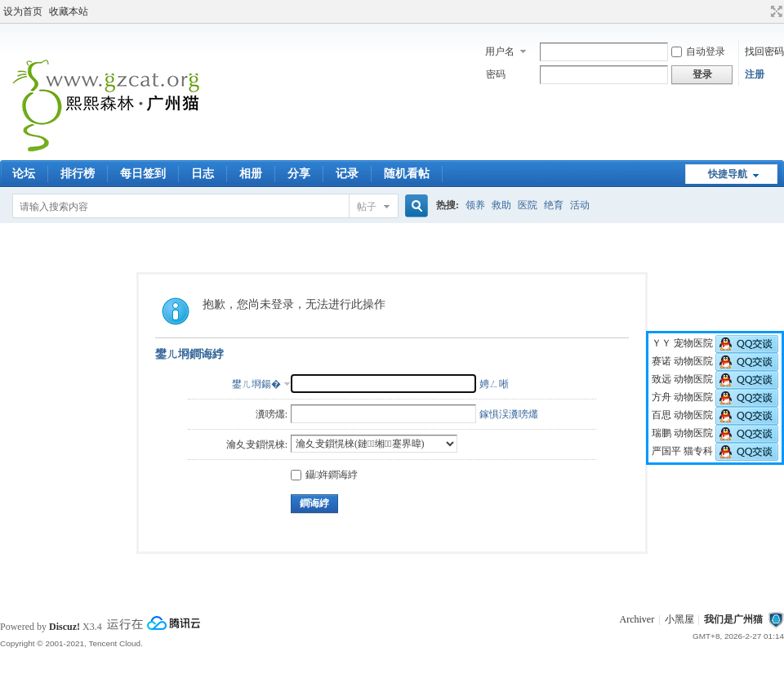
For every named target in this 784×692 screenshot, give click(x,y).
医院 (528, 205)
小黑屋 (679, 619)
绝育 (554, 205)
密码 (496, 74)
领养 (475, 205)
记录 (347, 174)
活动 (580, 205)
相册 (251, 174)
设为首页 (23, 11)
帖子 (367, 207)
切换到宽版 (775, 11)
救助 (501, 205)
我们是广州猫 (733, 619)
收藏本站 (69, 11)
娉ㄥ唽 (494, 384)
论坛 (24, 174)
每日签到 (143, 174)
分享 (299, 174)
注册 (755, 74)
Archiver (637, 619)
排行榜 (78, 174)
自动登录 (698, 51)
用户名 (500, 51)
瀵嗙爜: (272, 414)
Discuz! (65, 627)
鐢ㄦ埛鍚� (256, 384)
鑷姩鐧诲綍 (324, 475)
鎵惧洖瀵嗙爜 (509, 414)
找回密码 (764, 51)
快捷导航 (728, 174)
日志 (203, 174)
